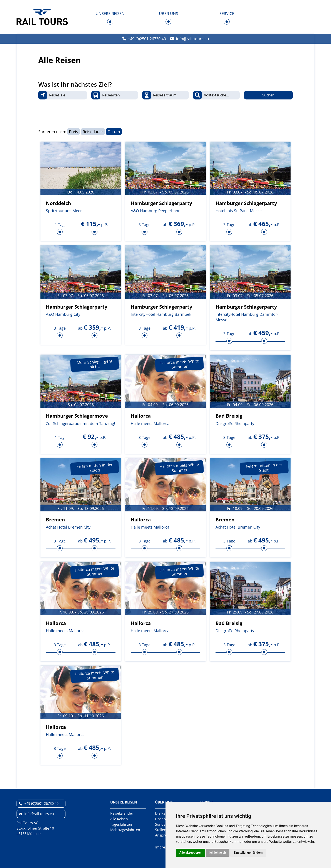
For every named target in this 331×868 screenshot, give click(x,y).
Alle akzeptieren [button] (191, 853)
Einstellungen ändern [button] (248, 853)
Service (227, 13)
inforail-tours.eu (192, 39)
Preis (74, 132)
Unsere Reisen (110, 13)
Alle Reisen (119, 819)
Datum (114, 132)
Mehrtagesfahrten (125, 830)
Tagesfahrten (121, 824)
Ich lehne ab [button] (218, 853)
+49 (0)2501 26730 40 (147, 39)
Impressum (165, 847)
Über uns (169, 13)
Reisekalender (122, 813)
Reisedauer (93, 132)
